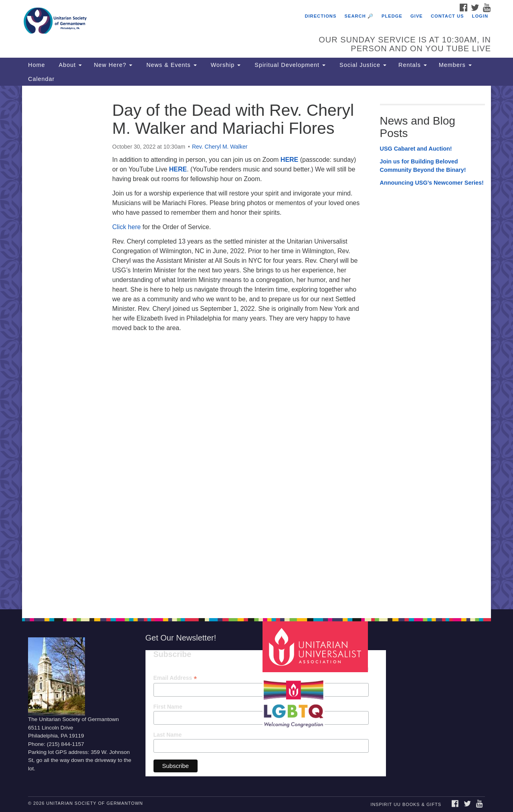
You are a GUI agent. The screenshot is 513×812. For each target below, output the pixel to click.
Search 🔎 (359, 16)
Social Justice (362, 65)
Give (417, 16)
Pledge (392, 16)
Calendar (41, 79)
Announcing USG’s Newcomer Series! (432, 183)
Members (455, 65)
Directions (320, 16)
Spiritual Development (289, 65)
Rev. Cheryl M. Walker (220, 147)
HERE (289, 160)
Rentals (413, 65)
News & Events (171, 65)
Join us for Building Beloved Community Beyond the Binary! (423, 166)
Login (480, 16)
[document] (256, 347)
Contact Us (447, 16)
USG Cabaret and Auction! (416, 149)
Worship (225, 65)
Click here (127, 227)
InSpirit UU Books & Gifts (406, 804)
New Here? (113, 65)
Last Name (168, 735)
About (69, 65)
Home (36, 65)
